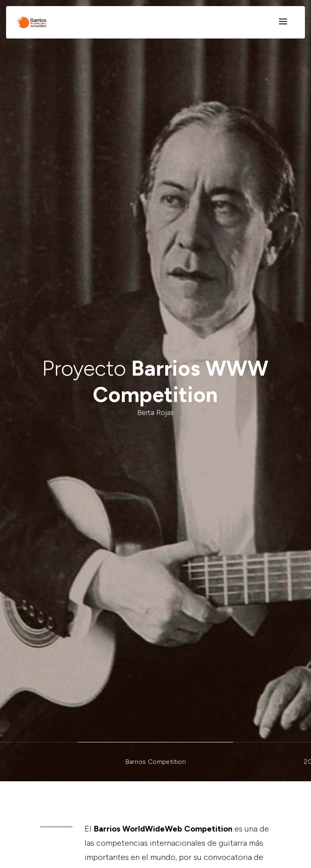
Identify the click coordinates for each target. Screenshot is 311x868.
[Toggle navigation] (283, 22)
